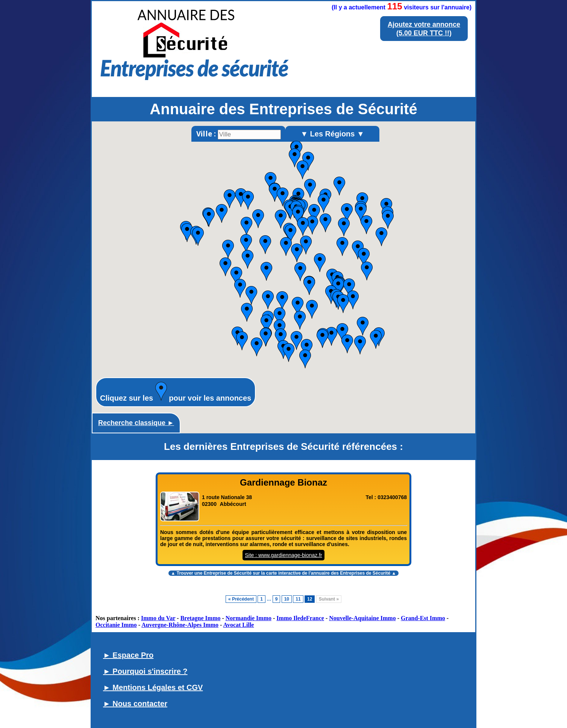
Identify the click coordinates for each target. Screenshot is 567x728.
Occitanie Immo (116, 625)
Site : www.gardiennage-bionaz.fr (283, 555)
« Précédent (241, 599)
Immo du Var (158, 618)
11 (298, 599)
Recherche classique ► (136, 423)
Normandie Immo (249, 618)
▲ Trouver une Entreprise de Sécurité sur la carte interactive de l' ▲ (284, 573)
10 (287, 599)
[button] (310, 188)
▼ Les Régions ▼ (332, 134)
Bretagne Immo (201, 618)
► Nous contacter (135, 704)
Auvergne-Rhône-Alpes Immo (180, 625)
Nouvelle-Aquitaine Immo (362, 618)
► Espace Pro (128, 655)
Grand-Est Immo (423, 618)
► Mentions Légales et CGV (153, 687)
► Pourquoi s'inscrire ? (145, 671)
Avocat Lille (239, 625)
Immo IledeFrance (300, 618)
